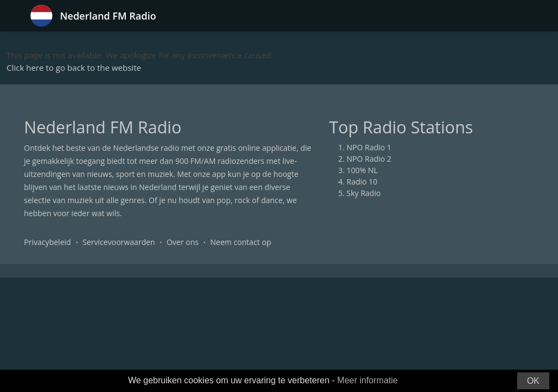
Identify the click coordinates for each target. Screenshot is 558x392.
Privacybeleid (47, 242)
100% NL (362, 170)
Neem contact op (241, 242)
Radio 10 (362, 182)
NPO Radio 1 (369, 147)
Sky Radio (364, 193)
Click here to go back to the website (74, 68)
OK (533, 381)
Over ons (183, 242)
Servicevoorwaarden (119, 242)
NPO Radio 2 (369, 159)
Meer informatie (368, 380)
